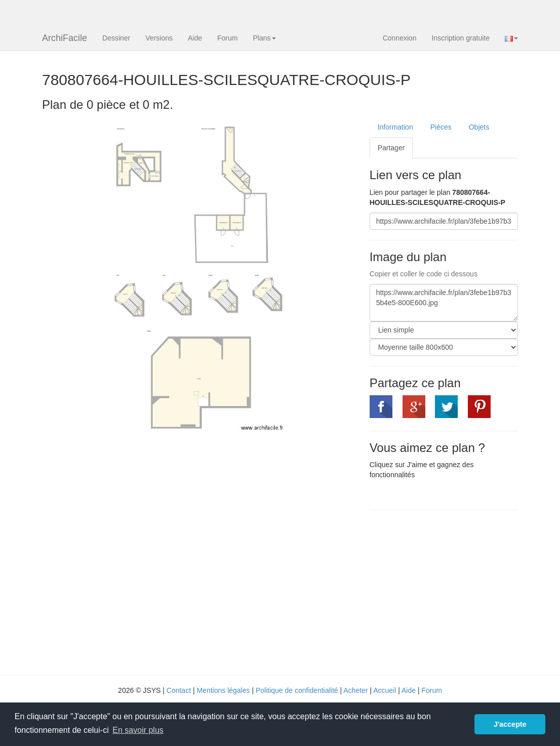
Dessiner (116, 38)
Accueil (385, 690)
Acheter (355, 690)
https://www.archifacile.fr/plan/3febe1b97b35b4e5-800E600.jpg (444, 303)
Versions (159, 38)
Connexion (400, 38)
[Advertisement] (455, 591)
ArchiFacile (65, 38)
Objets (479, 127)
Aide (195, 38)
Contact (179, 690)
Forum (227, 38)
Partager (391, 148)
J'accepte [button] (510, 724)
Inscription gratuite (461, 38)
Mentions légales (223, 690)
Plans (264, 38)
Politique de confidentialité (297, 690)
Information (395, 127)
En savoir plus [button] (138, 730)
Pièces (441, 127)
